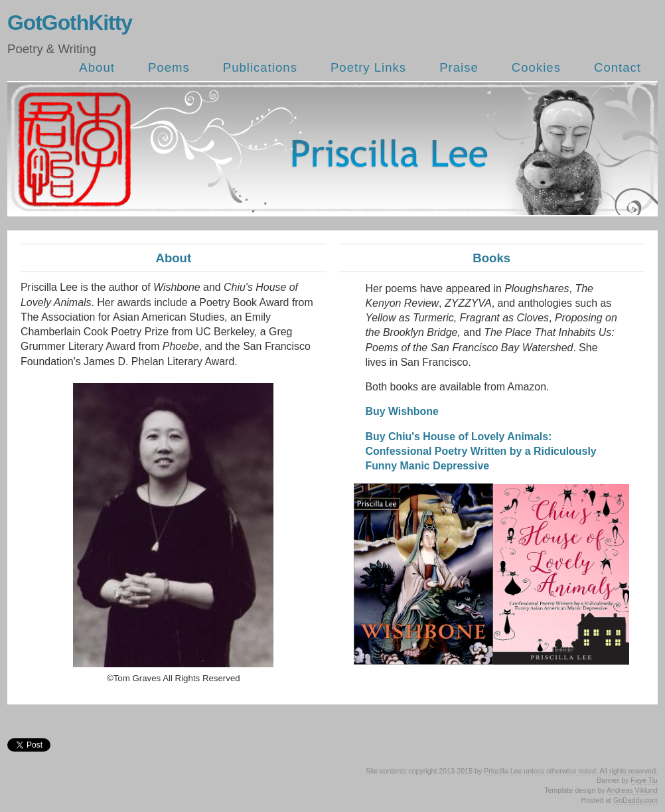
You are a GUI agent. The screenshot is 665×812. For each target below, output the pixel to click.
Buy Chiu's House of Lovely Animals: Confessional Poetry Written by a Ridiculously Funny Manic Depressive (480, 451)
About (97, 67)
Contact (618, 67)
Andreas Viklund (632, 790)
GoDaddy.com (635, 800)
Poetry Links (368, 67)
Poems (169, 67)
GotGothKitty (70, 23)
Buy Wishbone (402, 411)
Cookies (536, 67)
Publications (260, 67)
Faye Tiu (644, 780)
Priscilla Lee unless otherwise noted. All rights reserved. (571, 771)
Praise (459, 67)
